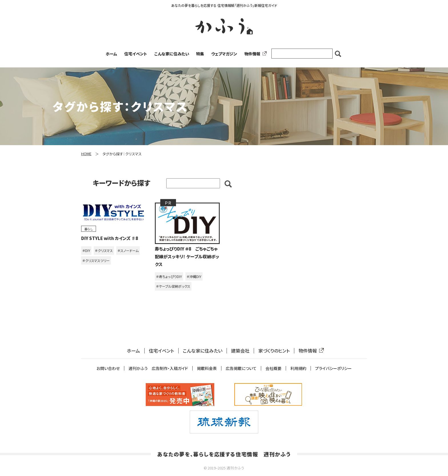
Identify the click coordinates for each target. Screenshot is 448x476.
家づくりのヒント (274, 351)
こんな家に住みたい (172, 54)
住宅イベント (136, 54)
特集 (200, 54)
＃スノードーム (128, 250)
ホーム (111, 54)
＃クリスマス (104, 250)
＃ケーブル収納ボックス (173, 286)
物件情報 (254, 54)
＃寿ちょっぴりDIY (169, 276)
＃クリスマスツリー (96, 260)
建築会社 (240, 351)
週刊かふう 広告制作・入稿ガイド (158, 368)
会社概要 (273, 368)
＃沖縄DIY (194, 276)
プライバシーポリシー (333, 368)
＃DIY (86, 250)
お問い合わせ (108, 368)
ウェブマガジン (224, 54)
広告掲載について (241, 368)
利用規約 (298, 368)
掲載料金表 (207, 368)
